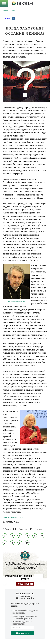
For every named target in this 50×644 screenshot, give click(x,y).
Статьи (13, 11)
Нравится (7, 18)
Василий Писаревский (13, 518)
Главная (5, 11)
